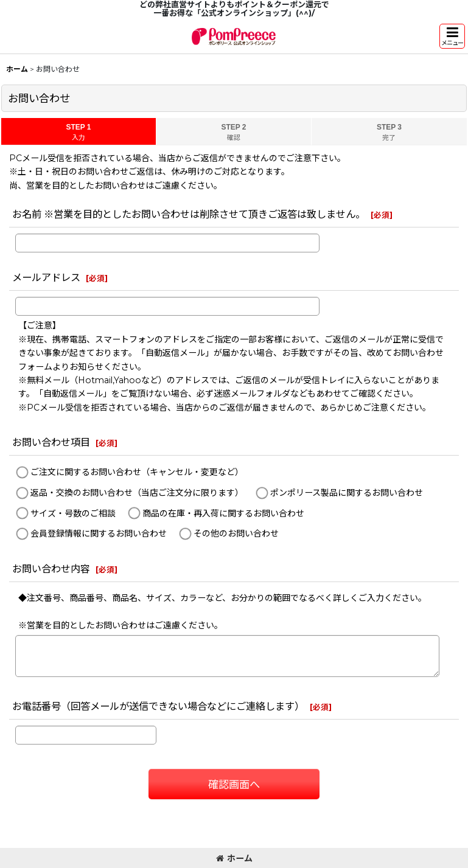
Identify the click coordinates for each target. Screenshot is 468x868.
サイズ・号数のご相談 (73, 513)
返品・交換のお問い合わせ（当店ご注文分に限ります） (137, 493)
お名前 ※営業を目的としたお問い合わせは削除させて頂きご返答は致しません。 (189, 214)
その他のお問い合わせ (236, 533)
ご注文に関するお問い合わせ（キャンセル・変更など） (137, 473)
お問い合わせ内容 (51, 569)
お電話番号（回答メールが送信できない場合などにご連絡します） (158, 706)
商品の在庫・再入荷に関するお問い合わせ (223, 513)
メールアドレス (46, 277)
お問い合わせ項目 (51, 442)
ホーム (234, 858)
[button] (452, 36)
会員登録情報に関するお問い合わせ (99, 533)
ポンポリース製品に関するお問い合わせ (347, 493)
